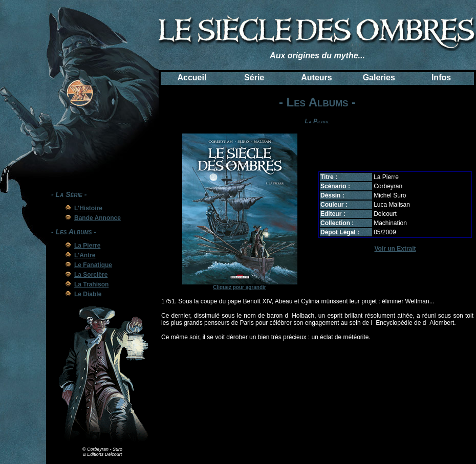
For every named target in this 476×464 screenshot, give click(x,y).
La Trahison (91, 284)
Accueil (192, 78)
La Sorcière (91, 275)
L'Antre (85, 255)
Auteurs (316, 78)
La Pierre (87, 246)
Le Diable (88, 294)
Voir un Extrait (395, 249)
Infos (441, 78)
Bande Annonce (98, 218)
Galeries (379, 78)
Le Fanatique (93, 265)
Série (254, 78)
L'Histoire (88, 208)
